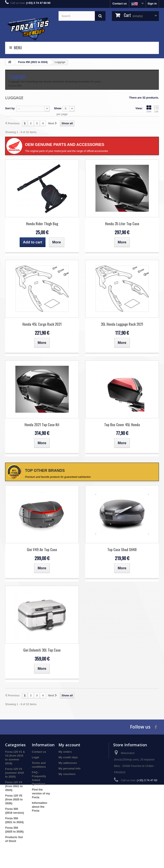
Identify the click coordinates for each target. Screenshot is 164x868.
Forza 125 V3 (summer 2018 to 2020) (14, 773)
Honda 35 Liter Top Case (122, 224)
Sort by (10, 108)
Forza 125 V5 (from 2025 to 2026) (14, 799)
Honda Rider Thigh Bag (42, 224)
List (156, 109)
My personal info (70, 768)
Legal (35, 757)
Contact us (119, 4)
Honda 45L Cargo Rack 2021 (42, 324)
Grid (149, 109)
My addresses (68, 763)
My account (69, 745)
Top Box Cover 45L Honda (122, 425)
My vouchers (67, 774)
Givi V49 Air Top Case (42, 549)
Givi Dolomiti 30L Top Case (42, 650)
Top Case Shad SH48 (122, 549)
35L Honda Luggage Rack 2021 (122, 324)
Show (58, 108)
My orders (65, 752)
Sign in (152, 4)
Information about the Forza (40, 807)
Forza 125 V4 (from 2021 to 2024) (14, 786)
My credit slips (68, 757)
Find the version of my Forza (41, 793)
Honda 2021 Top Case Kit (42, 425)
